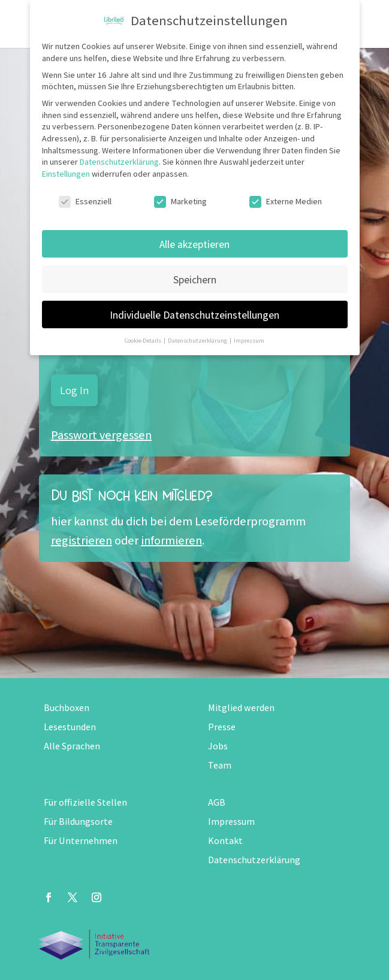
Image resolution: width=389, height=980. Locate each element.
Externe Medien (286, 202)
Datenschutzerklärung (254, 860)
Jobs (218, 746)
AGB (217, 802)
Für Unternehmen (81, 841)
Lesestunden (70, 727)
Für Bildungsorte (78, 822)
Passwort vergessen (101, 435)
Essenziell (85, 202)
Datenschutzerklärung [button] (198, 340)
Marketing (180, 202)
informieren (171, 540)
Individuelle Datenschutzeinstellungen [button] (194, 315)
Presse (222, 727)
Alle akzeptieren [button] (194, 244)
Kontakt (225, 841)
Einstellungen (66, 174)
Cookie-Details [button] (144, 340)
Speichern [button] (195, 279)
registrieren (82, 540)
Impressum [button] (249, 340)
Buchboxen (67, 708)
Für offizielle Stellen (85, 802)
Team (220, 765)
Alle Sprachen (72, 746)
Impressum (231, 822)
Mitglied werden (241, 708)
